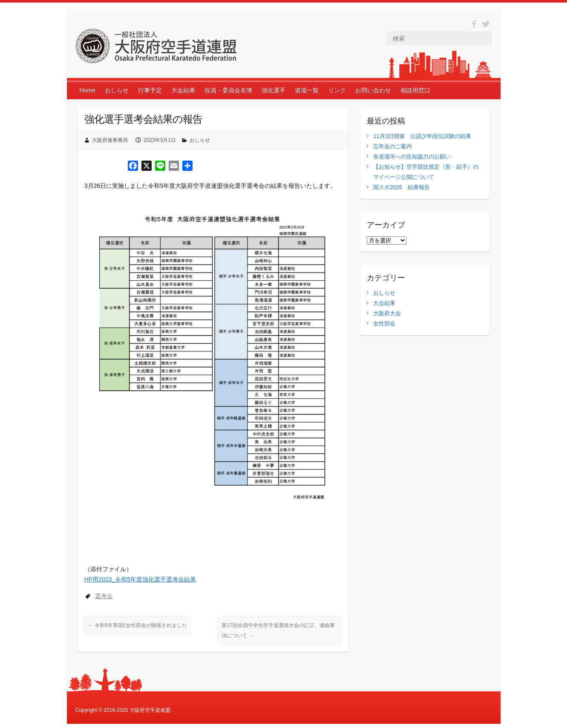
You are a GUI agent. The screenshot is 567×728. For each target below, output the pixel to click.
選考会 (104, 596)
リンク (337, 90)
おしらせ (117, 90)
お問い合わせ (373, 90)
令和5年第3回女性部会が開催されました (138, 625)
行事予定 (150, 90)
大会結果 (183, 90)
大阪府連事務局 (110, 140)
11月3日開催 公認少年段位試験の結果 (422, 136)
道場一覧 (307, 90)
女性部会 (384, 324)
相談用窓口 (415, 90)
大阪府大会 (387, 313)
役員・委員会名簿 (228, 90)
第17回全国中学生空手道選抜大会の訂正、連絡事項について (278, 630)
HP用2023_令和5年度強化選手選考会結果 (140, 579)
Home (88, 90)
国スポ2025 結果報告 (402, 187)
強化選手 (273, 90)
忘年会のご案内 (393, 146)
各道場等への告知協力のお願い (412, 157)
